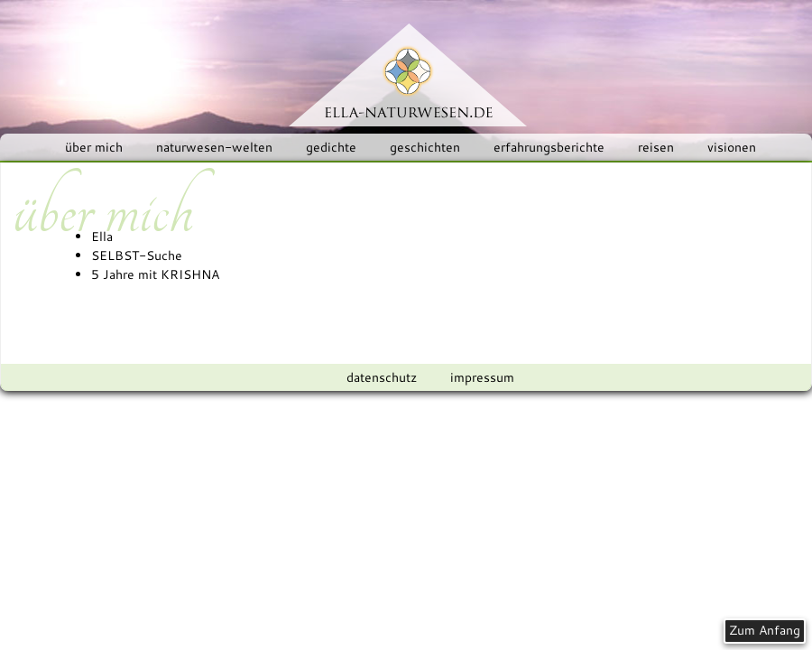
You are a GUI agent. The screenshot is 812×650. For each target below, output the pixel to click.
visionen (732, 147)
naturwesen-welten (214, 147)
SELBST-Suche (137, 255)
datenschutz (382, 377)
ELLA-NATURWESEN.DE (408, 75)
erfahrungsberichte (549, 147)
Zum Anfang (765, 630)
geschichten (425, 147)
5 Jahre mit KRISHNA (155, 274)
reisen (656, 147)
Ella (102, 237)
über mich (94, 147)
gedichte (331, 147)
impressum (482, 377)
